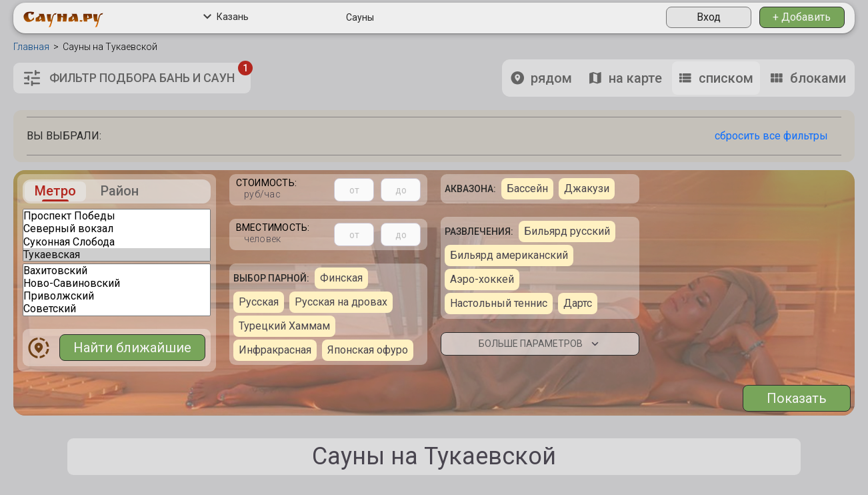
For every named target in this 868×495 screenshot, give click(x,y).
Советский (117, 309)
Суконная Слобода (117, 242)
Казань (226, 17)
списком (716, 78)
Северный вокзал (117, 228)
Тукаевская (117, 255)
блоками (808, 78)
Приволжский (117, 296)
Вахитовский (117, 271)
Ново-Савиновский (117, 283)
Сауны (360, 17)
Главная (31, 47)
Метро (55, 191)
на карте (625, 78)
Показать (797, 398)
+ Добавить (802, 17)
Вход (709, 17)
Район (120, 191)
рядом (541, 78)
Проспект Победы (117, 216)
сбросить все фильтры (771, 136)
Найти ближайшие (132, 348)
